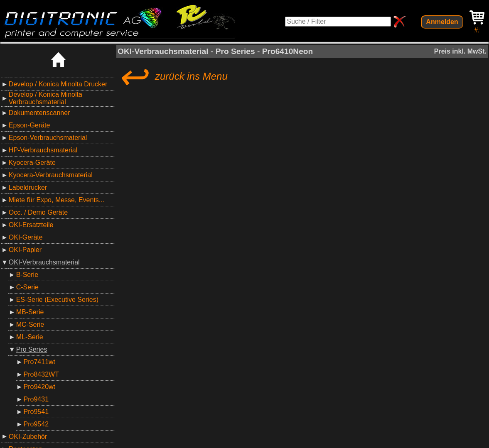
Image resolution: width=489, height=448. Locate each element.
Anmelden (442, 22)
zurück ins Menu (173, 76)
